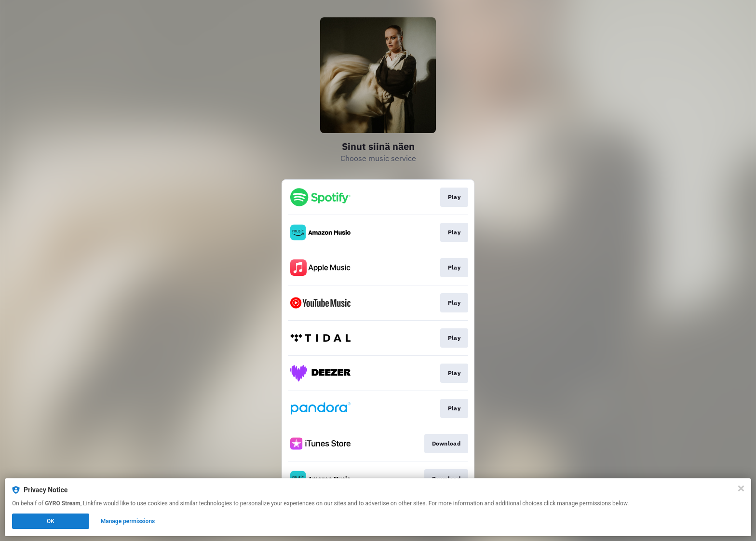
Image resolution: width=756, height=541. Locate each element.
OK (51, 521)
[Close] (741, 488)
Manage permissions (128, 521)
